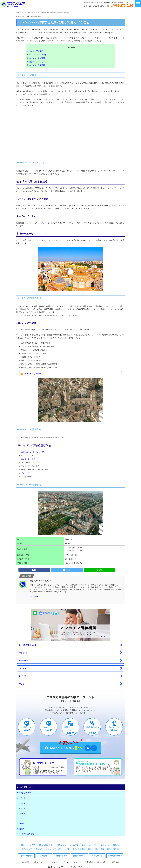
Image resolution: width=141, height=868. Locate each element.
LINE (100, 570)
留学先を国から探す (46, 845)
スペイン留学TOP (24, 793)
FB (34, 570)
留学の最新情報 (113, 849)
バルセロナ (70, 660)
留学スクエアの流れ (90, 845)
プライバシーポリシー (72, 862)
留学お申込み (97, 856)
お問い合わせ (26, 856)
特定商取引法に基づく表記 (95, 862)
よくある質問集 (79, 849)
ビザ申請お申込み (115, 856)
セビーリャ (70, 676)
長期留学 (20, 829)
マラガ (70, 684)
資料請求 (44, 856)
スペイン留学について (70, 645)
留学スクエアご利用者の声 (32, 849)
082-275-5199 (124, 5)
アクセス (55, 862)
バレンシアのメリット (38, 55)
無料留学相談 (62, 856)
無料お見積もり (79, 856)
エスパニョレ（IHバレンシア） (33, 452)
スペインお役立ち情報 (25, 834)
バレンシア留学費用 (37, 58)
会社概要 (34, 596)
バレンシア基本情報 (37, 65)
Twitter (67, 570)
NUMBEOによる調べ (33, 374)
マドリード (70, 653)
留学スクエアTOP (28, 845)
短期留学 (20, 824)
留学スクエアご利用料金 (110, 845)
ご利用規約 (115, 862)
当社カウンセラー (40, 862)
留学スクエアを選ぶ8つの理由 (58, 849)
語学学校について (36, 62)
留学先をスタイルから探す (68, 845)
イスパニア (25, 473)
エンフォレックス (28, 459)
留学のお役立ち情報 (96, 849)
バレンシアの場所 (36, 51)
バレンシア (70, 668)
